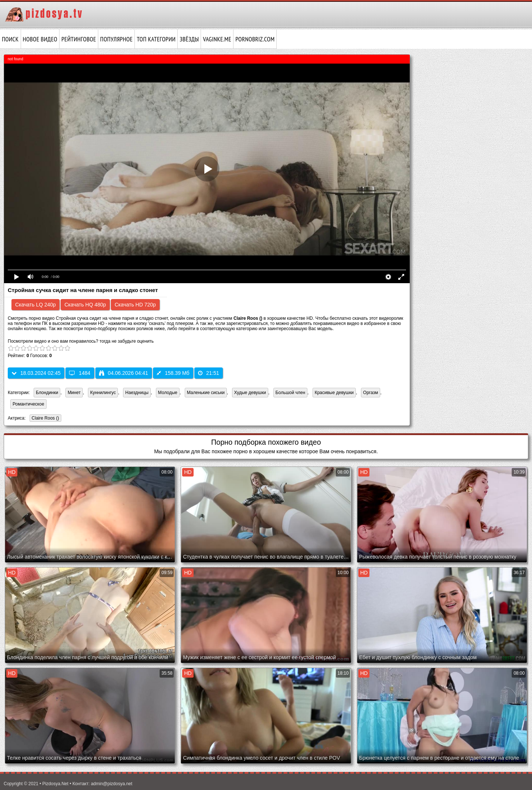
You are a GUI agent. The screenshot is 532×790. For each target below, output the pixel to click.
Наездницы (137, 393)
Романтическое (28, 404)
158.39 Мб (173, 373)
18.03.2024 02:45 (36, 373)
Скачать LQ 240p (35, 305)
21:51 (209, 373)
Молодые (168, 393)
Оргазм (371, 393)
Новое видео (40, 39)
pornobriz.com (255, 39)
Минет (74, 393)
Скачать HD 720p (135, 305)
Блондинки (47, 393)
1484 (80, 373)
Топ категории (156, 39)
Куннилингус (103, 393)
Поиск (10, 39)
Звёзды (189, 39)
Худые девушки (250, 393)
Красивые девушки (334, 393)
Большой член (290, 393)
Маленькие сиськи (206, 393)
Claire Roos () (44, 419)
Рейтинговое (79, 39)
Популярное (116, 39)
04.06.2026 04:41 (124, 373)
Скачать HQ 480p (85, 305)
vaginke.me (217, 39)
